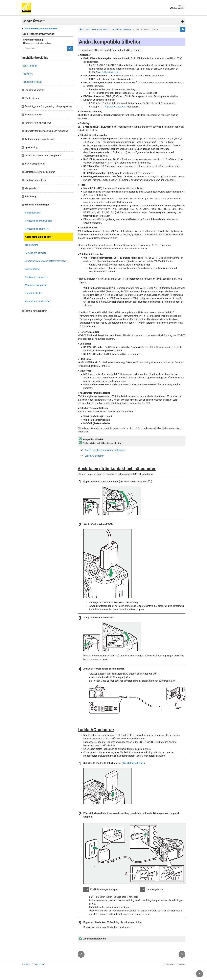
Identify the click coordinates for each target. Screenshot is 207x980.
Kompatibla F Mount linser (38, 221)
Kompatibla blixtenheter (37, 229)
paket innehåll (30, 66)
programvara (31, 245)
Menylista (28, 74)
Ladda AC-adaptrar (117, 107)
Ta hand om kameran (36, 253)
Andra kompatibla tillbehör (39, 237)
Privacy (27, 964)
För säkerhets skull (32, 82)
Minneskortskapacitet (36, 285)
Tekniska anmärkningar (122, 29)
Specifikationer (33, 269)
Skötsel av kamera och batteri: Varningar (46, 261)
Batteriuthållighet (34, 293)
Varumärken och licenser (38, 301)
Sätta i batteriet (135, 763)
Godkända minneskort (36, 277)
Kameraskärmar (33, 213)
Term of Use (39, 964)
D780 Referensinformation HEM (41, 29)
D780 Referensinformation (97, 29)
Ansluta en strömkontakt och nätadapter (105, 450)
